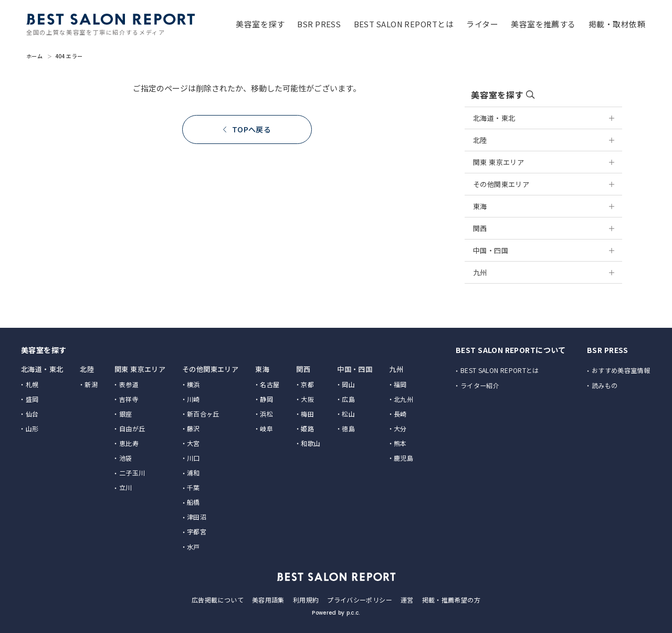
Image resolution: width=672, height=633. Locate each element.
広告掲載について (218, 599)
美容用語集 (268, 599)
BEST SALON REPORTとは (500, 370)
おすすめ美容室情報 (621, 370)
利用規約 (306, 599)
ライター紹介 (480, 385)
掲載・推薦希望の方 (451, 599)
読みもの (605, 385)
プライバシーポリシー (360, 599)
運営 (407, 599)
